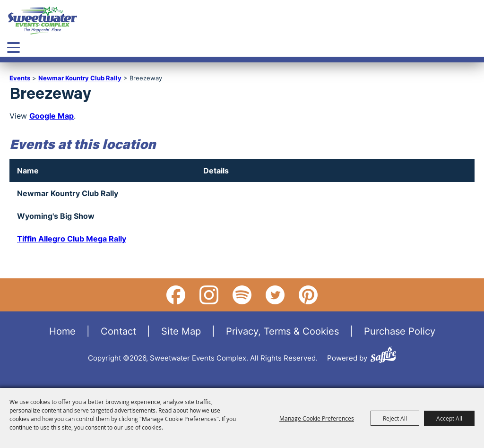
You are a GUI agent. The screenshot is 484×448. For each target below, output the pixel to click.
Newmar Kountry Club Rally (80, 78)
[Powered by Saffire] (383, 356)
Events (20, 78)
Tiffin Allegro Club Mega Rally (72, 239)
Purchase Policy (400, 331)
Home (62, 331)
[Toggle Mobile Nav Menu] (13, 47)
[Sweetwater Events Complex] (43, 20)
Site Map (181, 331)
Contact (118, 331)
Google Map (52, 116)
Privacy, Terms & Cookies (282, 331)
